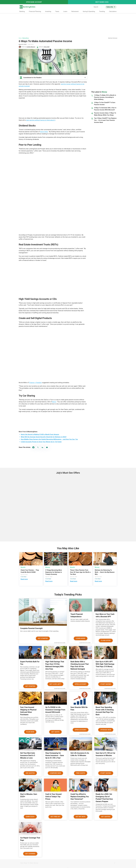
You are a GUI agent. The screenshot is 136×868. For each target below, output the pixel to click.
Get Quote (55, 732)
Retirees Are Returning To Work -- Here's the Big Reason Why (105, 572)
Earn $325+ (30, 817)
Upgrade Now (106, 730)
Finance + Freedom (35, 383)
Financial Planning (35, 11)
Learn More (81, 638)
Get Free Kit (55, 817)
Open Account (81, 684)
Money (20, 38)
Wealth (23, 567)
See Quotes (30, 773)
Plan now (30, 732)
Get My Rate (81, 817)
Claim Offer (106, 640)
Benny (54, 402)
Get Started (43, 638)
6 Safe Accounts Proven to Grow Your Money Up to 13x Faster (41, 442)
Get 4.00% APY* (55, 684)
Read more (24, 579)
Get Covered (30, 854)
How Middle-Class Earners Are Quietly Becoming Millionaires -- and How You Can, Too (49, 439)
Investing (48, 11)
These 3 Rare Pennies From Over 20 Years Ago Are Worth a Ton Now (80, 572)
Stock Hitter (44, 132)
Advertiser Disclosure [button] (113, 38)
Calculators (113, 11)
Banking (22, 11)
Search (96, 7)
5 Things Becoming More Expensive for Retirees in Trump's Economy (54, 572)
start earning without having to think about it (41, 120)
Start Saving (106, 684)
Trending (102, 11)
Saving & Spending (89, 11)
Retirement (75, 11)
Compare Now (55, 773)
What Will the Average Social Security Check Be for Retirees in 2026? (44, 437)
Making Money (26, 38)
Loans (65, 11)
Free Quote (81, 773)
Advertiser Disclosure (60, 643)
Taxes (57, 11)
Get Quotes (106, 817)
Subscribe (110, 7)
